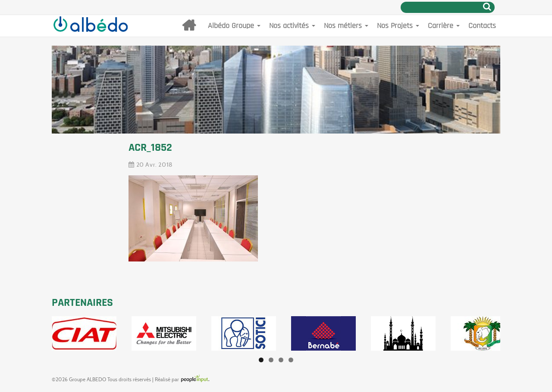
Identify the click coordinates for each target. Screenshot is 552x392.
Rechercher (487, 6)
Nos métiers (346, 26)
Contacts (482, 26)
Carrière (444, 26)
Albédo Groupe (234, 26)
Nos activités (292, 26)
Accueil (189, 26)
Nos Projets (398, 26)
